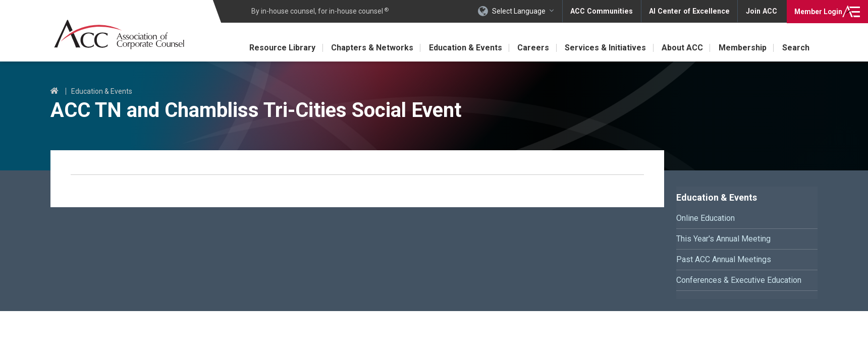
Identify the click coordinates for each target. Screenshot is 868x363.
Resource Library (278, 48)
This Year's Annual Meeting (723, 239)
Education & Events (463, 48)
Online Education (706, 218)
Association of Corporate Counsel (120, 35)
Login (817, 11)
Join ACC (761, 11)
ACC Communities (605, 11)
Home (55, 91)
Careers (531, 48)
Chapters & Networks (369, 48)
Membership (742, 48)
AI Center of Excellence (691, 11)
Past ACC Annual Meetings (724, 259)
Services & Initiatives (604, 48)
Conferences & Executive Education (739, 280)
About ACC (681, 48)
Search (796, 48)
